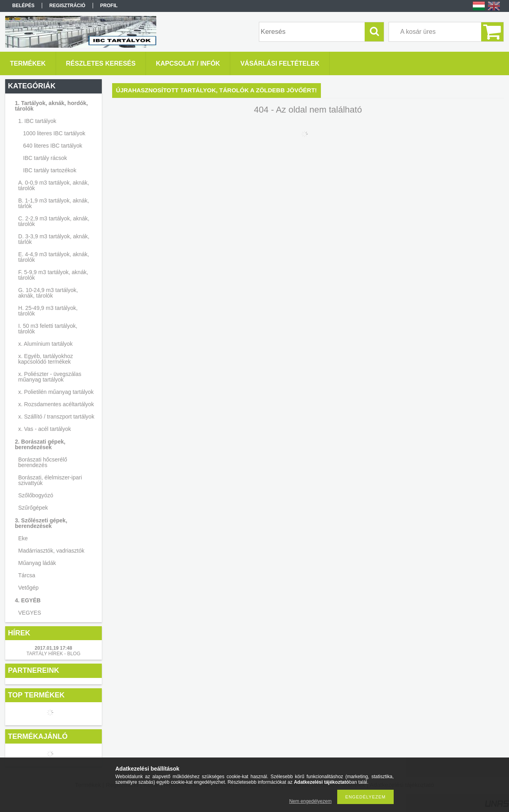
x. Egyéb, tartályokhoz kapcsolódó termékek (46, 359)
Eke (23, 538)
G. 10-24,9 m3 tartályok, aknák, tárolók (48, 293)
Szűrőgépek (33, 508)
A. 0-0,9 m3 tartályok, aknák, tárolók (54, 185)
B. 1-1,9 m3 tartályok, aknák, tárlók (54, 203)
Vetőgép (28, 588)
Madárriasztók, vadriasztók (51, 551)
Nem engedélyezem (310, 801)
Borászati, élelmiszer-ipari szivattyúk (50, 480)
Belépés (23, 6)
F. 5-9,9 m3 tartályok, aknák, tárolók (53, 275)
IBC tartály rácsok (45, 158)
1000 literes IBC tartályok (54, 133)
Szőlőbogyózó (36, 495)
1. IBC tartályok (37, 121)
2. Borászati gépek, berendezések (40, 444)
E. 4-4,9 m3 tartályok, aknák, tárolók (54, 257)
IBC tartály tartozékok (50, 170)
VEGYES (30, 613)
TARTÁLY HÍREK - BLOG (53, 654)
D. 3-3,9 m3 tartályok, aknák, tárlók (54, 239)
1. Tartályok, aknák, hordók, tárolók (51, 106)
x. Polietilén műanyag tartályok (56, 392)
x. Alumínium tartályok (46, 344)
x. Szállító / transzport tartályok (56, 417)
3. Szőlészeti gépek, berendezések (41, 523)
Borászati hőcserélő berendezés (43, 462)
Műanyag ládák (37, 563)
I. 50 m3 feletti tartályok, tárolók (48, 329)
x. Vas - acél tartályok (45, 429)
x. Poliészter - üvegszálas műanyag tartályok (50, 377)
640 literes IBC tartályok (53, 146)
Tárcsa (27, 575)
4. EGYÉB (28, 600)
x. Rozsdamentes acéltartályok (56, 404)
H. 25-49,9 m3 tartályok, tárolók (48, 311)
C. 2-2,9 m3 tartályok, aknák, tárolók (54, 221)
